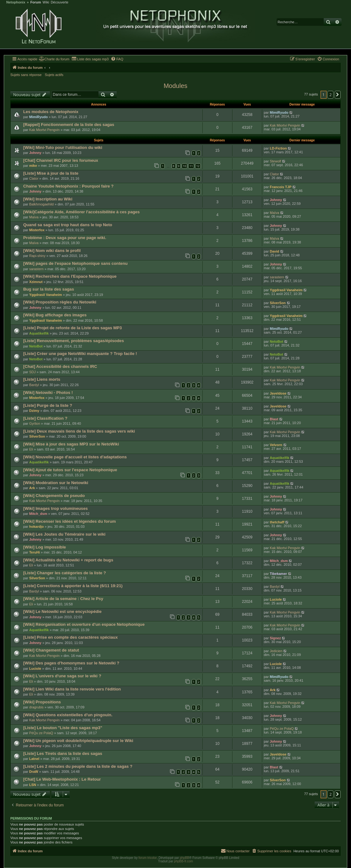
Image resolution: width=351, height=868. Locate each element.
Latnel (34, 759)
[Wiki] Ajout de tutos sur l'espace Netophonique (70, 470)
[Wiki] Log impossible (45, 547)
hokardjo (36, 527)
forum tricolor (148, 858)
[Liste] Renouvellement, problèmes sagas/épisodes (74, 341)
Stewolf (275, 161)
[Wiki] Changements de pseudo (54, 496)
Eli (31, 449)
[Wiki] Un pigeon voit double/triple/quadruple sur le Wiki (78, 741)
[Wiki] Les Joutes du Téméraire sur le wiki (64, 534)
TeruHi (35, 552)
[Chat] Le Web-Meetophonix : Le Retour (62, 779)
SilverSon (278, 303)
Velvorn (276, 445)
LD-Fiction (278, 148)
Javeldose (278, 393)
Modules (176, 86)
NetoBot (36, 346)
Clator (34, 178)
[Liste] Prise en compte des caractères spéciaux (70, 637)
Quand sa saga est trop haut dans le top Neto (68, 225)
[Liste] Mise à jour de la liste (51, 173)
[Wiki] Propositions (42, 702)
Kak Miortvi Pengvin (44, 130)
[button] (338, 95)
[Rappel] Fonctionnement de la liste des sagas (69, 125)
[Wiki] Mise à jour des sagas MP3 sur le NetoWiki (71, 444)
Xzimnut (36, 282)
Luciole (276, 599)
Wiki (46, 2)
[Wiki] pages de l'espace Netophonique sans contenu (75, 263)
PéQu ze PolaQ (41, 733)
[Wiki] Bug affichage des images (55, 315)
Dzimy (34, 411)
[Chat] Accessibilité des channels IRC (60, 366)
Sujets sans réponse (26, 75)
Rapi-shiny (37, 256)
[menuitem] (54, 59)
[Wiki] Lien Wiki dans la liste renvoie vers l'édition (72, 689)
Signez (275, 638)
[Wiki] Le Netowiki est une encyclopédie (62, 611)
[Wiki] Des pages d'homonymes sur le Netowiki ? (71, 663)
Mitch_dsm (38, 514)
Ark (32, 488)
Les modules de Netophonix (51, 112)
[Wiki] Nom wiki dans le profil (52, 251)
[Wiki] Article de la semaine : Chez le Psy (63, 599)
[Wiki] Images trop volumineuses (56, 508)
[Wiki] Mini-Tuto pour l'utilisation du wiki (63, 147)
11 (191, 166)
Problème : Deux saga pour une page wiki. (65, 238)
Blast (274, 419)
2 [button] (330, 95)
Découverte (60, 2)
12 (198, 166)
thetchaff (277, 522)
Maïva (34, 217)
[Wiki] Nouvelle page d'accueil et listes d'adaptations (75, 457)
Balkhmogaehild (41, 204)
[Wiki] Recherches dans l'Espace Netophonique (70, 276)
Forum (36, 2)
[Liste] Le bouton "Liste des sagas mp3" (63, 728)
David (274, 251)
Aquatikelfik (39, 333)
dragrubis (36, 707)
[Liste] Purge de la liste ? (48, 405)
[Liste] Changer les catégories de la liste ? (65, 573)
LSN (33, 785)
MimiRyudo (38, 117)
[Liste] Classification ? (45, 418)
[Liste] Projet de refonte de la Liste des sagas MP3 (72, 328)
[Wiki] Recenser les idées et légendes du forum (69, 521)
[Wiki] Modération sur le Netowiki (56, 483)
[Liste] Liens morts (42, 379)
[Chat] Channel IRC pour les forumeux (61, 160)
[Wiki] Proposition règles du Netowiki (60, 302)
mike (33, 166)
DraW (34, 772)
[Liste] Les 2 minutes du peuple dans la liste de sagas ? (78, 766)
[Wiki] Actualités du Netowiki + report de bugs (68, 560)
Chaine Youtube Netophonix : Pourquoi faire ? (68, 186)
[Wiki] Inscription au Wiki (48, 199)
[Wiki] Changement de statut (51, 650)
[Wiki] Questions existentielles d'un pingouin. (68, 715)
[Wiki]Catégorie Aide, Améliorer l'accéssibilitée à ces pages (81, 212)
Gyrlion (35, 423)
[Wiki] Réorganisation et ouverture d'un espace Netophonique (84, 624)
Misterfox (37, 230)
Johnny (35, 153)
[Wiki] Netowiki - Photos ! (48, 393)
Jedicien (276, 651)
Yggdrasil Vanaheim (46, 295)
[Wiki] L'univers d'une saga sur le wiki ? (62, 676)
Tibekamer (278, 574)
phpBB (184, 858)
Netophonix (16, 2)
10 (184, 166)
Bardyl (34, 385)
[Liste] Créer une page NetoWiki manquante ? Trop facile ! (80, 354)
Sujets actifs (54, 75)
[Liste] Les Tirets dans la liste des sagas (63, 753)
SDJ (32, 372)
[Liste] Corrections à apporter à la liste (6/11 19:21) (73, 586)
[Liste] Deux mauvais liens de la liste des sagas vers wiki (79, 431)
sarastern (36, 269)
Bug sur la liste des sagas (49, 289)
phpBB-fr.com (184, 861)
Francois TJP (281, 187)
